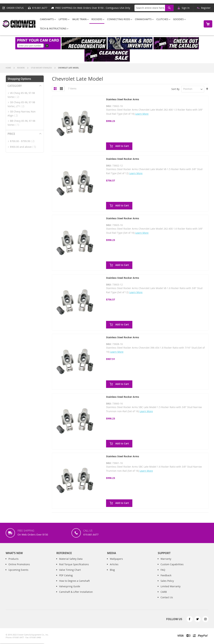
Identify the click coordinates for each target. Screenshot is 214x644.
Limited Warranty (171, 590)
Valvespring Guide (70, 590)
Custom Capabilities (172, 568)
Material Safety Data (71, 562)
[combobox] (154, 8)
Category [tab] (15, 86)
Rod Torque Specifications (74, 568)
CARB (164, 595)
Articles (114, 568)
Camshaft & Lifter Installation (76, 595)
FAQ (163, 573)
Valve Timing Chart (70, 573)
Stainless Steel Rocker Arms (123, 99)
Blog (112, 573)
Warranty (166, 562)
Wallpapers (116, 562)
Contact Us (167, 601)
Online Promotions (19, 568)
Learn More (142, 114)
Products (13, 562)
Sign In (186, 8)
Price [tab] (11, 134)
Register (206, 8)
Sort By (175, 89)
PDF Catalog (66, 579)
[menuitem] (47, 19)
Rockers (21, 68)
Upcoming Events (18, 573)
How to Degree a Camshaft (74, 584)
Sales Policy (167, 584)
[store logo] (19, 24)
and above (24, 147)
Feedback (166, 579)
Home (9, 68)
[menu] (119, 24)
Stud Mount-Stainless (42, 68)
